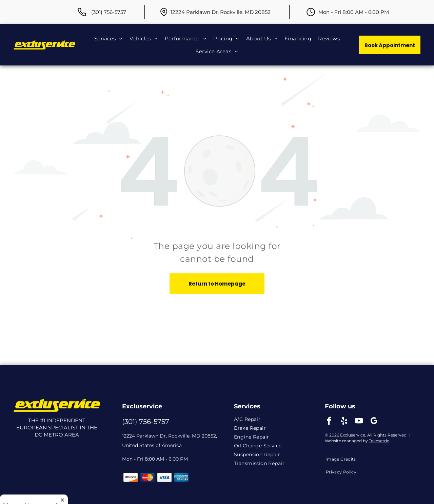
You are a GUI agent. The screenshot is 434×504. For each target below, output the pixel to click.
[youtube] (359, 422)
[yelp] (344, 422)
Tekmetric (379, 441)
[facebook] (329, 422)
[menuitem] (108, 38)
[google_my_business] (374, 422)
